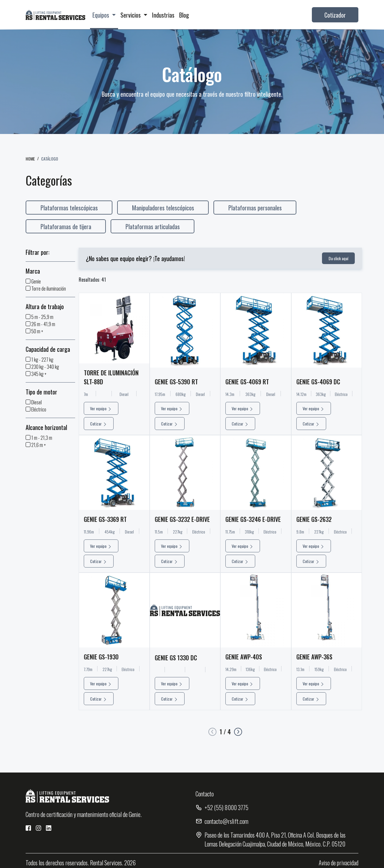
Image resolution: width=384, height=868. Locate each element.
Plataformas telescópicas (69, 208)
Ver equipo (101, 437)
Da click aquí (338, 258)
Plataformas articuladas (153, 226)
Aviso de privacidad (339, 863)
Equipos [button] (102, 15)
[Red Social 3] (49, 828)
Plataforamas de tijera (66, 226)
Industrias (163, 15)
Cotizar (99, 452)
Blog (184, 15)
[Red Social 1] (28, 828)
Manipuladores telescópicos (163, 208)
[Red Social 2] (38, 828)
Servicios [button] (131, 15)
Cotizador (335, 15)
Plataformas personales (255, 208)
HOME (30, 159)
